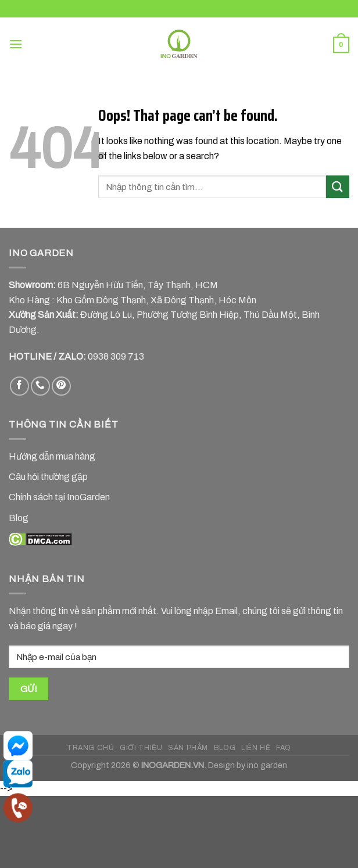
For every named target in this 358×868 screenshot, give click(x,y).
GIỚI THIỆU (141, 748)
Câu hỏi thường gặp (48, 477)
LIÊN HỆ (256, 748)
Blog (19, 518)
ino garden (267, 765)
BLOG (225, 748)
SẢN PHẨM (188, 748)
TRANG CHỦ (91, 748)
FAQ (284, 748)
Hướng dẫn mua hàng (52, 456)
